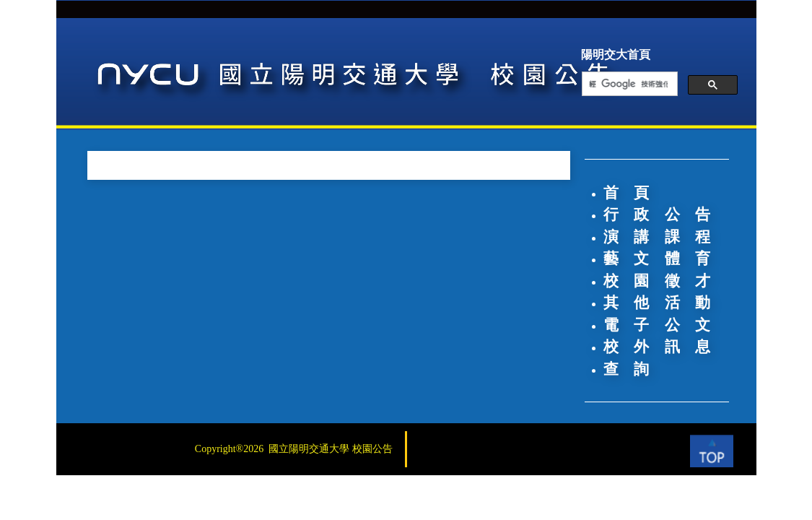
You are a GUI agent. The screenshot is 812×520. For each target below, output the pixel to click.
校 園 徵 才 (657, 281)
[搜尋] (628, 84)
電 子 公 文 (657, 325)
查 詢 (626, 369)
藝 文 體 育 (657, 259)
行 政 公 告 (657, 214)
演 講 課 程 (657, 237)
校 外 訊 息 (657, 347)
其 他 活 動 (657, 303)
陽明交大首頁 (616, 55)
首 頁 (626, 193)
